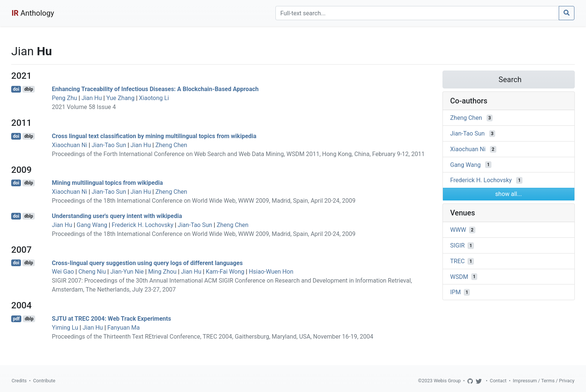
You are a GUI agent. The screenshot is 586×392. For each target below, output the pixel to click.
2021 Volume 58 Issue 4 (84, 107)
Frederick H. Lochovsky (143, 225)
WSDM (459, 276)
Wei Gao (63, 272)
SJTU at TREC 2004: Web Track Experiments (112, 319)
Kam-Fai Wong (225, 272)
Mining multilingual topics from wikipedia (107, 183)
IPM (456, 292)
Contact (498, 381)
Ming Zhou (162, 272)
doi (16, 89)
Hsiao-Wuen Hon (271, 272)
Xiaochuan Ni (70, 145)
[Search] (417, 13)
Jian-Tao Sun (109, 145)
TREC (458, 261)
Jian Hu (92, 98)
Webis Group (447, 381)
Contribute (44, 381)
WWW (458, 230)
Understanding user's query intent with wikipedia (117, 216)
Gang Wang (92, 225)
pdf (16, 319)
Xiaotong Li (154, 98)
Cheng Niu (92, 272)
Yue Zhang (120, 98)
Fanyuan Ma (124, 328)
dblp (29, 89)
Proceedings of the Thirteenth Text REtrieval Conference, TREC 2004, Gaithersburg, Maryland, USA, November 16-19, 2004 (213, 337)
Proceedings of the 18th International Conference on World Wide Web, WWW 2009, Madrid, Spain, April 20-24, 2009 (204, 201)
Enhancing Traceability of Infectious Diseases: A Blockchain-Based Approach (155, 89)
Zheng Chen (171, 145)
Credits (19, 381)
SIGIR (458, 245)
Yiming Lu (65, 328)
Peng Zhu (64, 98)
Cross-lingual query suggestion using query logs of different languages (147, 263)
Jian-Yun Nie (127, 272)
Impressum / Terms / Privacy (544, 381)
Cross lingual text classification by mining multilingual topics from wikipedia (154, 136)
